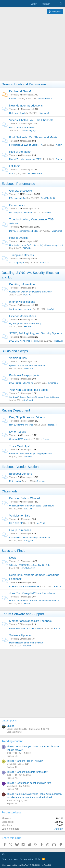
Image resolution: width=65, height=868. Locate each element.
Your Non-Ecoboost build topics (29, 390)
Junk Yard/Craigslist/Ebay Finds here (32, 593)
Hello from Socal (17, 113)
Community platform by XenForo (27, 865)
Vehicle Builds (18, 358)
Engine (13, 99)
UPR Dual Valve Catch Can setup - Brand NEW (32, 506)
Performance (17, 205)
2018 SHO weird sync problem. (24, 341)
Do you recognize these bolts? (24, 231)
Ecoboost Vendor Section (20, 467)
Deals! (13, 558)
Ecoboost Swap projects (24, 375)
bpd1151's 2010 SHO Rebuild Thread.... (28, 365)
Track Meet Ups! (19, 446)
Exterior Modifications (23, 316)
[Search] (61, 4)
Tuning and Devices (22, 255)
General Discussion (21, 191)
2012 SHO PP (16, 523)
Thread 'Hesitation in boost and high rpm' (29, 783)
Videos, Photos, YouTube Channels (31, 120)
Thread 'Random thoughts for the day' (27, 772)
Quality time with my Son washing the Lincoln (31, 292)
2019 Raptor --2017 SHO (21, 383)
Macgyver (58, 341)
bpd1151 (28, 509)
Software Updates (20, 635)
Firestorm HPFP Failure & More (24, 586)
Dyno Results (18, 432)
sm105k (58, 586)
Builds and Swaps (15, 351)
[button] (3, 854)
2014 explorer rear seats (21, 309)
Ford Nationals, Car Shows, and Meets (33, 137)
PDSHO (27, 295)
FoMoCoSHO (29, 568)
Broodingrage (30, 130)
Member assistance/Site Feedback (31, 621)
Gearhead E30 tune (19, 439)
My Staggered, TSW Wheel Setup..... (27, 324)
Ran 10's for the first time (21, 425)
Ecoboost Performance (18, 184)
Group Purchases (20, 530)
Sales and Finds (13, 551)
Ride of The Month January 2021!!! (26, 159)
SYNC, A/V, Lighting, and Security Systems (36, 333)
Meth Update (15, 481)
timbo (48, 213)
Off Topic (15, 166)
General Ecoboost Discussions (24, 84)
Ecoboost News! (20, 91)
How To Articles (19, 238)
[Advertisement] (32, 48)
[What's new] (55, 4)
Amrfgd (51, 309)
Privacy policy (26, 859)
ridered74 (44, 263)
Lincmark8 (44, 113)
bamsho (28, 457)
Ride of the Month (20, 152)
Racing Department (16, 410)
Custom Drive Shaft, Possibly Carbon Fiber (30, 538)
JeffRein (59, 829)
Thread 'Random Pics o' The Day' (25, 761)
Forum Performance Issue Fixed (25, 628)
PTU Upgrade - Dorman (20, 213)
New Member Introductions (26, 106)
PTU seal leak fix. (18, 198)
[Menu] (5, 4)
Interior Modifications (22, 302)
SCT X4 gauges (17, 263)
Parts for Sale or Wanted (25, 498)
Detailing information (22, 284)
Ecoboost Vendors (21, 474)
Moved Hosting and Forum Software (26, 643)
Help (38, 859)
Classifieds (10, 491)
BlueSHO (28, 368)
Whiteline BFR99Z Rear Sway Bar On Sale (30, 565)
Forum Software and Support (23, 614)
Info (11, 174)
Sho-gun (41, 481)
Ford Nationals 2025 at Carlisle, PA (26, 145)
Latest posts (9, 721)
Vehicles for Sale (20, 516)
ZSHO (27, 604)
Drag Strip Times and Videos (27, 417)
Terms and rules (10, 859)
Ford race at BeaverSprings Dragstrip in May (30, 454)
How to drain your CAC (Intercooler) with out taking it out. (36, 245)
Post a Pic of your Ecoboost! (23, 128)
